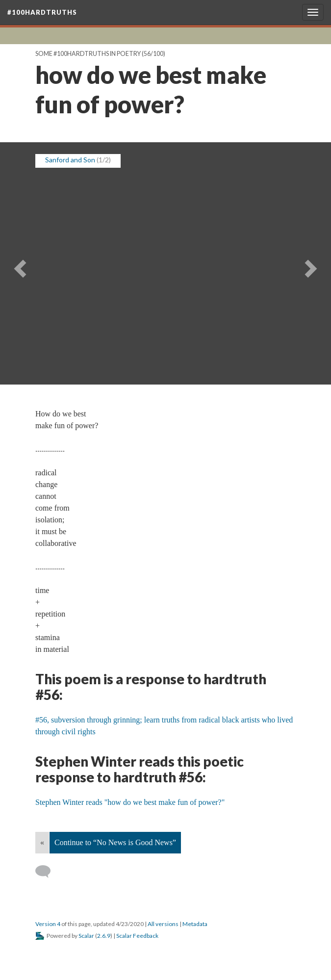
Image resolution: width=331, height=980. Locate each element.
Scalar (86, 936)
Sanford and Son (70, 160)
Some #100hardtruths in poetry (88, 54)
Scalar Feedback (137, 936)
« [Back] (42, 842)
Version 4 (48, 924)
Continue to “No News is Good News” (115, 842)
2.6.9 (104, 936)
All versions (163, 924)
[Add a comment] (47, 872)
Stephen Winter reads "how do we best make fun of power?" (130, 802)
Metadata (195, 924)
